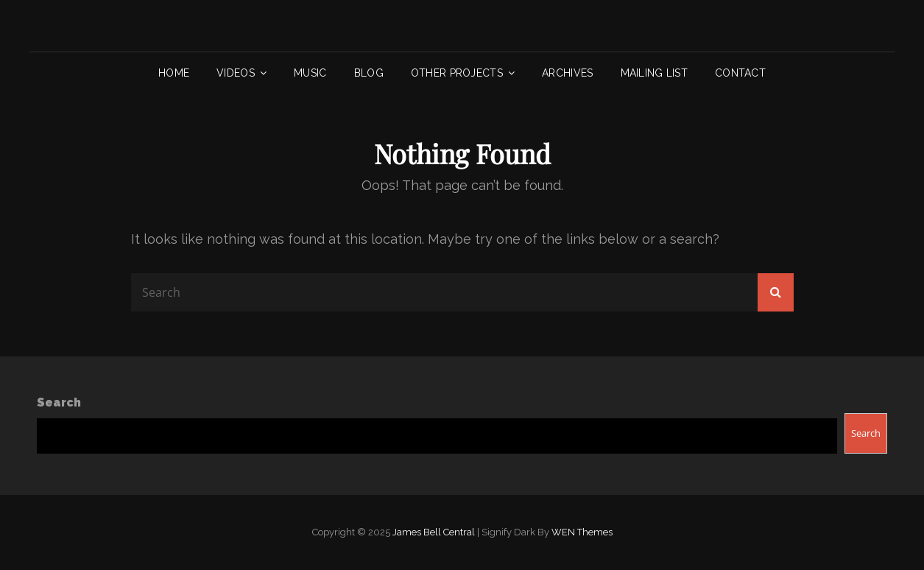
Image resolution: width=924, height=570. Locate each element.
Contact (740, 73)
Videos (236, 73)
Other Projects (457, 73)
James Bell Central (434, 532)
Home (174, 73)
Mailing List (654, 73)
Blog (369, 73)
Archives (567, 73)
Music (310, 73)
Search (59, 402)
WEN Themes (582, 532)
